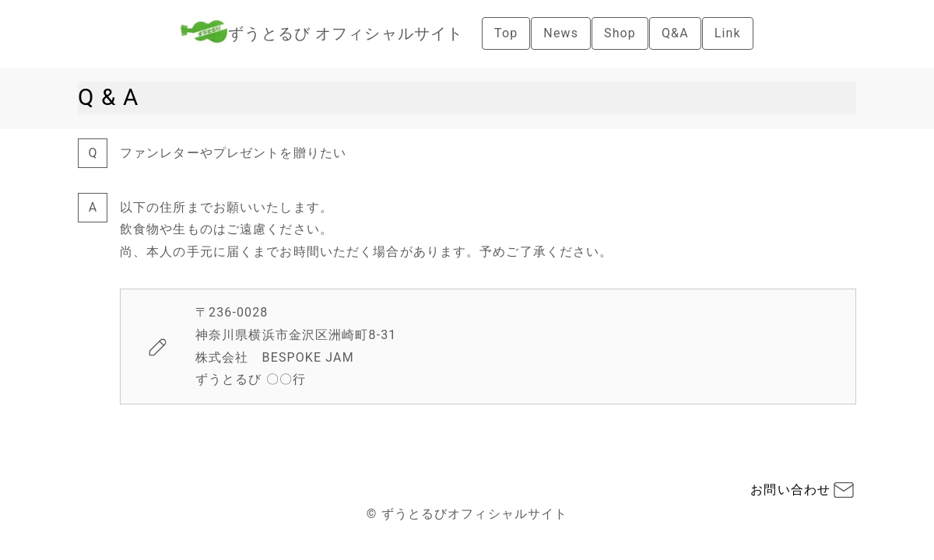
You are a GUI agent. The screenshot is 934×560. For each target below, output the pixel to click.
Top (506, 33)
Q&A (675, 33)
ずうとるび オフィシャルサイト (346, 33)
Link (728, 33)
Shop (620, 33)
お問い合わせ (790, 490)
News (561, 33)
